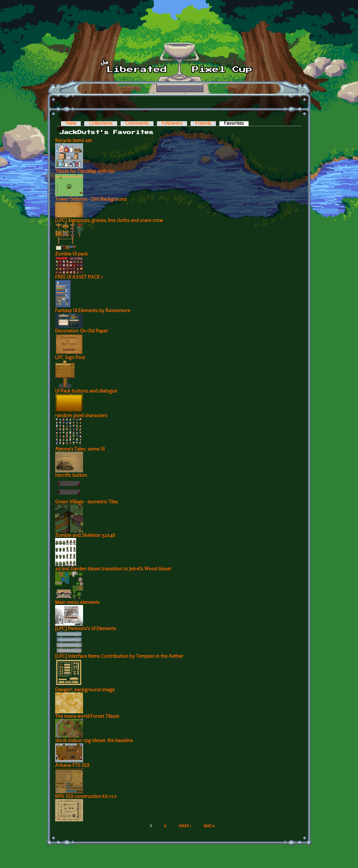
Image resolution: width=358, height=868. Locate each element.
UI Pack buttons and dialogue (86, 391)
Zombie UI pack (71, 254)
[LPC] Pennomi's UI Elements (86, 629)
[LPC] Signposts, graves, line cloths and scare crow (109, 221)
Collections (101, 124)
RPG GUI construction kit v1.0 (86, 797)
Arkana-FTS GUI (72, 766)
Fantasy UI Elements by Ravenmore (93, 311)
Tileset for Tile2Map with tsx (85, 172)
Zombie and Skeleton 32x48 (85, 536)
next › (185, 826)
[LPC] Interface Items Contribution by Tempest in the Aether (119, 657)
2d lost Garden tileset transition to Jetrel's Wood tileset (113, 569)
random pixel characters (81, 416)
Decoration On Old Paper (82, 331)
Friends (203, 124)
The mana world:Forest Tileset (87, 717)
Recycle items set (73, 141)
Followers (172, 124)
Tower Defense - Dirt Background (91, 200)
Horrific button (71, 476)
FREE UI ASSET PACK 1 (79, 278)
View (71, 124)
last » (209, 826)
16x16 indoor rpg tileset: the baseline (94, 741)
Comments (137, 124)
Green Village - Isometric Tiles (87, 502)
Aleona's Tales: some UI (80, 449)
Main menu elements (77, 603)
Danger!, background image (85, 690)
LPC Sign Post (70, 358)
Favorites (236, 124)
